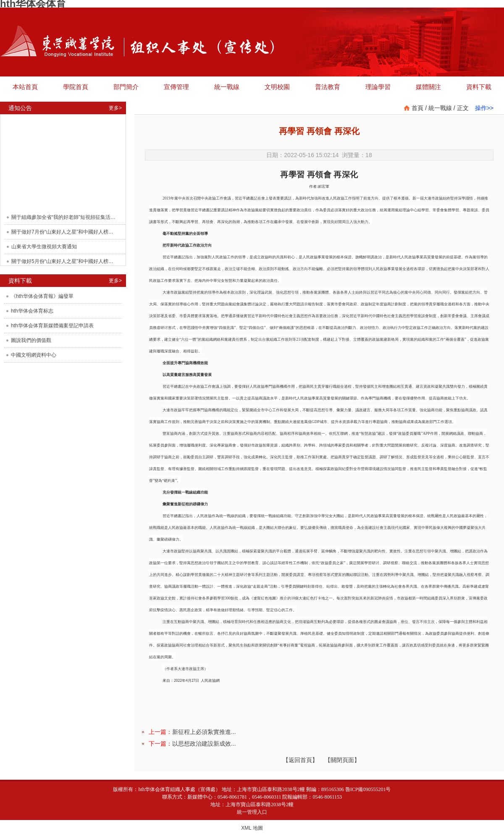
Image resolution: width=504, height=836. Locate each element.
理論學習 (378, 87)
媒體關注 (428, 87)
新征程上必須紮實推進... (204, 732)
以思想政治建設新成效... (204, 744)
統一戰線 (227, 87)
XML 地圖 (252, 828)
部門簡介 (126, 87)
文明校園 (277, 87)
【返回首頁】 (300, 760)
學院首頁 (76, 87)
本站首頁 (25, 87)
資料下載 (479, 87)
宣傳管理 (176, 87)
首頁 (417, 108)
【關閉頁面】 (342, 760)
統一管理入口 (252, 812)
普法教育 (328, 87)
